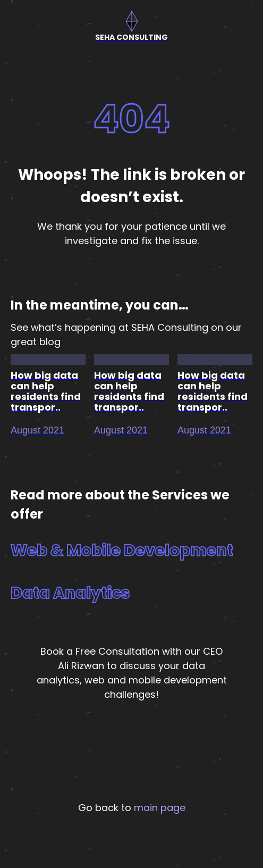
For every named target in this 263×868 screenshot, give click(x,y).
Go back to (132, 808)
